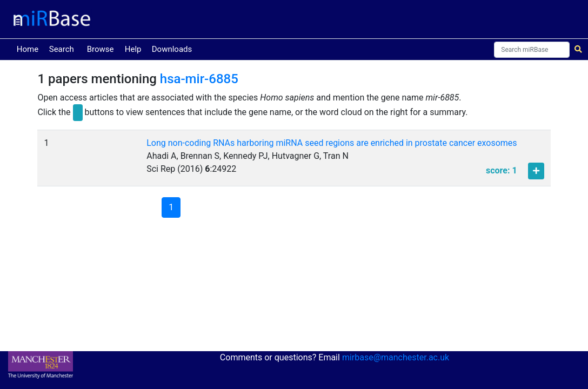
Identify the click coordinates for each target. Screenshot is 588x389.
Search (62, 49)
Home (30, 48)
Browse (101, 49)
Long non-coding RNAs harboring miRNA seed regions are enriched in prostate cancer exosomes (332, 143)
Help (133, 49)
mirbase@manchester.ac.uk (396, 357)
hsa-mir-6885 (199, 79)
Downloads (172, 49)
